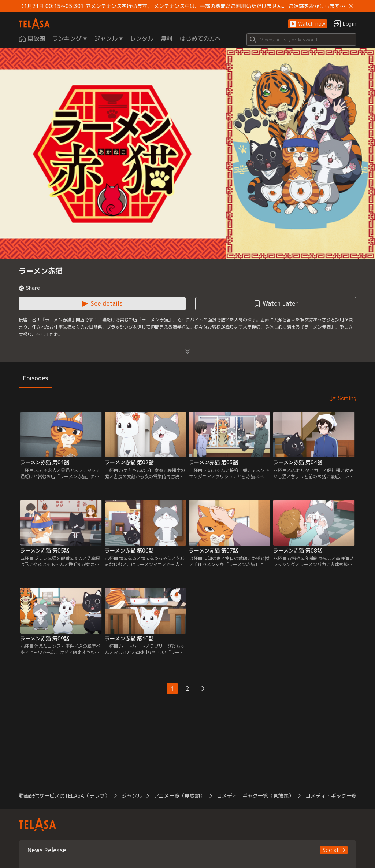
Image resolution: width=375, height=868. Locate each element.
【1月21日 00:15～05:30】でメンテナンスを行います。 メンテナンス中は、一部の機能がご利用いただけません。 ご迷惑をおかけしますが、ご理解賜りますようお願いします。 (182, 6)
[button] (308, 24)
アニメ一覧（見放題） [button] (179, 796)
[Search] (301, 40)
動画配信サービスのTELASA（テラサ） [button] (64, 796)
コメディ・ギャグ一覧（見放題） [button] (255, 796)
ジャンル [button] (132, 796)
